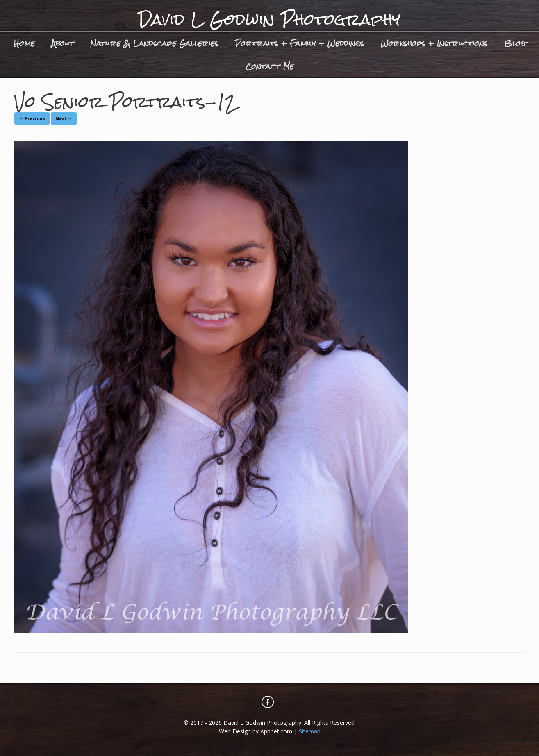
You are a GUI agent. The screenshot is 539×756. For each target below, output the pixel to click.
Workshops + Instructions (434, 43)
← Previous (32, 118)
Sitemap (310, 731)
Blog (515, 43)
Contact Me (270, 66)
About (63, 43)
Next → (64, 118)
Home (24, 43)
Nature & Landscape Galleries (154, 43)
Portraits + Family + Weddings (299, 43)
